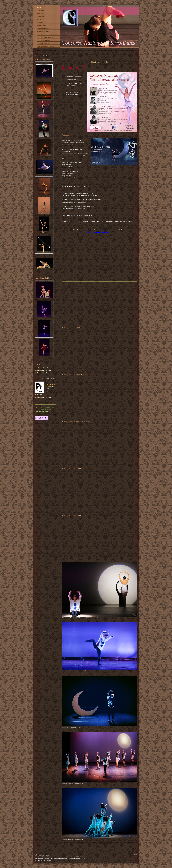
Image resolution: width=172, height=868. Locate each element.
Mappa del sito (47, 855)
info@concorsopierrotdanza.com (100, 232)
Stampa (39, 855)
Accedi (135, 855)
